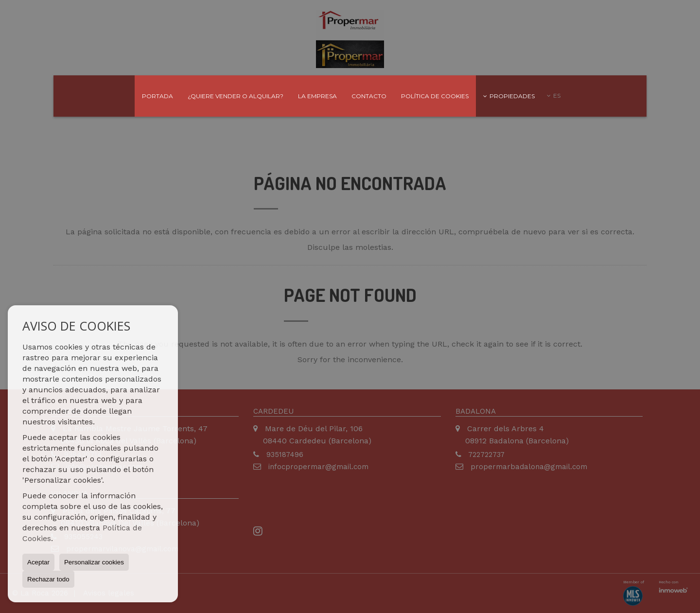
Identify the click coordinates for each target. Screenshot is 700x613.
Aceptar (38, 562)
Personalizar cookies (94, 562)
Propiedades (509, 96)
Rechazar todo (48, 579)
